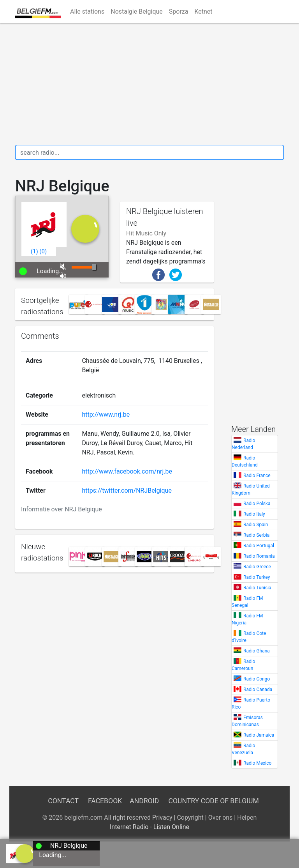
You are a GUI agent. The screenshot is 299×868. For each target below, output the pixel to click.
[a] (25, 853)
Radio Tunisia (257, 588)
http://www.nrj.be (106, 415)
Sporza (179, 11)
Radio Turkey (257, 577)
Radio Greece (257, 567)
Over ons (221, 818)
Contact (63, 801)
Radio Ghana (257, 651)
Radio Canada (258, 689)
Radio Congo (257, 679)
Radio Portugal (259, 546)
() (34, 251)
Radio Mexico (257, 763)
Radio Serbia (256, 535)
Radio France (257, 476)
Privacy (162, 818)
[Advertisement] (149, 84)
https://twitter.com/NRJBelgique (127, 491)
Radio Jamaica (259, 735)
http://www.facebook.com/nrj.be (127, 471)
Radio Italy (254, 514)
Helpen (247, 818)
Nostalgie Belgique (137, 11)
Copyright (190, 818)
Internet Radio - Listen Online (149, 827)
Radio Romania (259, 556)
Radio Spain (256, 525)
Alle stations (87, 11)
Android (144, 801)
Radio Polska (257, 504)
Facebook (105, 801)
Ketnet (203, 11)
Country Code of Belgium (214, 801)
